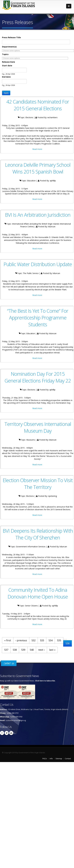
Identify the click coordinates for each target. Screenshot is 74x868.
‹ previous (21, 640)
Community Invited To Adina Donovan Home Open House (38, 593)
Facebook (2, 733)
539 (23, 650)
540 (32, 650)
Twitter (7, 733)
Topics (5, 54)
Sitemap (59, 759)
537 (6, 650)
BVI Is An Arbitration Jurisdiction (38, 215)
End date (6, 77)
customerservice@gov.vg (16, 720)
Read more (37, 149)
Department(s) (9, 47)
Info (51, 759)
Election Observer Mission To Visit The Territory (38, 484)
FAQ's (45, 759)
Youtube (11, 733)
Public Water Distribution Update (38, 264)
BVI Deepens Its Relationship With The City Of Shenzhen (38, 534)
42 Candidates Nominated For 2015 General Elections (38, 105)
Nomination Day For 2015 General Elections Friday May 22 (38, 377)
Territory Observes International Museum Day (38, 427)
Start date (7, 66)
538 (15, 650)
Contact (68, 759)
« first (8, 640)
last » (52, 650)
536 (68, 643)
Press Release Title (11, 37)
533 (42, 640)
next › (41, 650)
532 (33, 640)
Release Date (9, 62)
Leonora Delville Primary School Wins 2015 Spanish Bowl (38, 168)
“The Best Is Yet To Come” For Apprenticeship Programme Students (38, 318)
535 (59, 640)
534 (51, 640)
